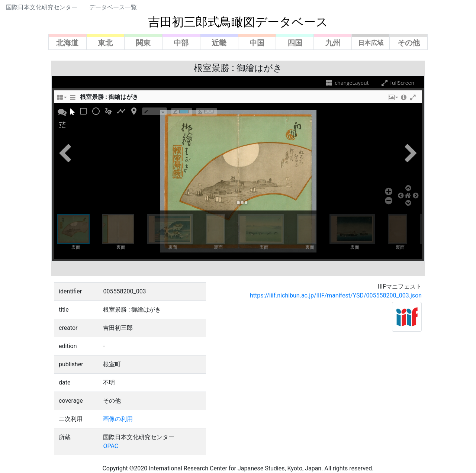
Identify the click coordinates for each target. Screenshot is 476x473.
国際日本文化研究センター (42, 7)
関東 (143, 43)
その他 (409, 43)
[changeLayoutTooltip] (61, 99)
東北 (105, 43)
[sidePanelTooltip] (73, 99)
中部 (181, 43)
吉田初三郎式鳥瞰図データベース (238, 22)
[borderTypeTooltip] (155, 111)
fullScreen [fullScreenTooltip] (397, 83)
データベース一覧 (113, 7)
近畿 (219, 43)
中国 (257, 43)
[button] (392, 99)
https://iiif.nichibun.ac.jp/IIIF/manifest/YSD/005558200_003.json (336, 295)
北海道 (67, 43)
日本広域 (371, 43)
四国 (295, 43)
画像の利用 (118, 419)
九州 (333, 43)
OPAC (111, 446)
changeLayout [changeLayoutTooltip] (347, 83)
